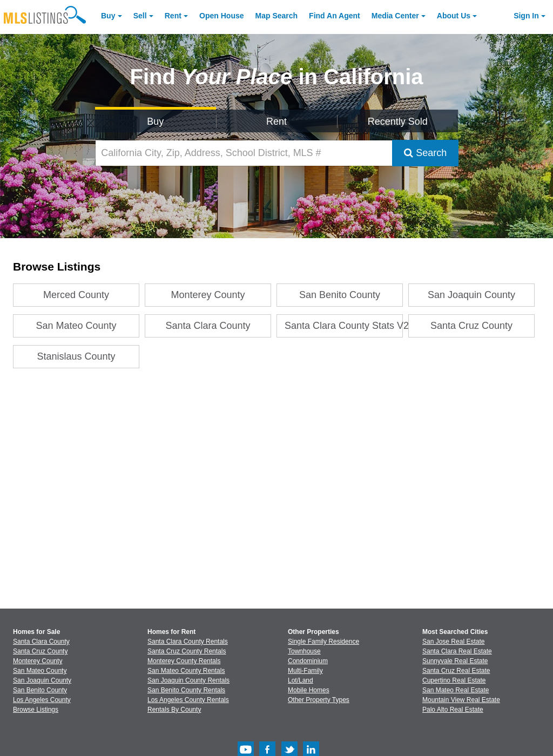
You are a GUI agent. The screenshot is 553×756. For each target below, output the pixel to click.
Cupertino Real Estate (454, 680)
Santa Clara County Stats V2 (344, 326)
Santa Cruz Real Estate (456, 671)
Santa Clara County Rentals (188, 642)
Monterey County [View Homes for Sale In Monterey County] (38, 661)
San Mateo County (76, 326)
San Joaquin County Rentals (188, 680)
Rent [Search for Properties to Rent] (276, 122)
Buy (108, 16)
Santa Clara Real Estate (457, 651)
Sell (140, 16)
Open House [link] (221, 16)
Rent (173, 16)
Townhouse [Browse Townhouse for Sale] (304, 651)
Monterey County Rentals (184, 661)
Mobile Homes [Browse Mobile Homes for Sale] (309, 690)
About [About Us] (454, 16)
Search (425, 153)
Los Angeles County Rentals (188, 700)
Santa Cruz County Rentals (187, 651)
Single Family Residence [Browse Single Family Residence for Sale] (323, 642)
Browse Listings (36, 710)
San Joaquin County (471, 295)
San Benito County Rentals (186, 690)
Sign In (526, 16)
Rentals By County (174, 710)
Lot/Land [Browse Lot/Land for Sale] (301, 680)
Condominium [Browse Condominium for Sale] (308, 661)
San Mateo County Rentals (186, 671)
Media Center (395, 16)
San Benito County (340, 295)
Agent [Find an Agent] (335, 16)
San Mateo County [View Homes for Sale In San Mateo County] (40, 671)
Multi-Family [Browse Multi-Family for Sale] (305, 671)
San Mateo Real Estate (456, 690)
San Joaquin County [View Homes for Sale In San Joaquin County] (42, 680)
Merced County (76, 295)
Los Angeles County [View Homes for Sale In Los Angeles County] (42, 700)
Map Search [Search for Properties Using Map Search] (277, 16)
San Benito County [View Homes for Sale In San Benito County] (40, 690)
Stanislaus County (76, 356)
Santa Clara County (208, 326)
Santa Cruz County (471, 326)
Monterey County (208, 295)
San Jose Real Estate (453, 642)
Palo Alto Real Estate (453, 710)
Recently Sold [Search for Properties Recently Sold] (398, 122)
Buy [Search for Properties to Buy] (155, 122)
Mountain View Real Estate (461, 700)
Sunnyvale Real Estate (455, 661)
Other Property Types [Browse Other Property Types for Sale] (319, 700)
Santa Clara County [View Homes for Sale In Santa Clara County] (41, 642)
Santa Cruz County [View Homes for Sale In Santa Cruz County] (40, 651)
